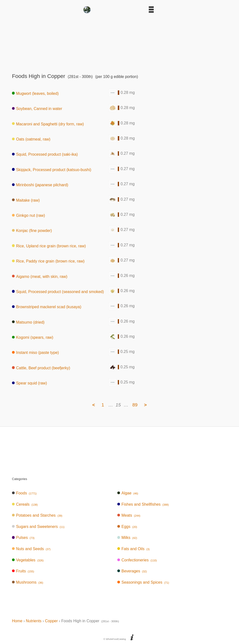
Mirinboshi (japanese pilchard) (40, 185)
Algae (128, 493)
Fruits (23, 571)
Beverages (132, 571)
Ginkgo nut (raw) (28, 215)
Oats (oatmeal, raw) (31, 139)
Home (17, 621)
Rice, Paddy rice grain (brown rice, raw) (48, 261)
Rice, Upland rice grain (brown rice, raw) (49, 246)
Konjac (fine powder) (32, 231)
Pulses (23, 538)
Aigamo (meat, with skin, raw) (40, 276)
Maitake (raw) (26, 200)
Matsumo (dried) (28, 322)
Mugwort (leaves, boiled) (35, 93)
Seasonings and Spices (143, 582)
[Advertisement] (119, 42)
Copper (51, 621)
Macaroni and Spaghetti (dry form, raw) (48, 124)
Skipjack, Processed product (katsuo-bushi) (52, 169)
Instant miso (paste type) (35, 353)
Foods (24, 493)
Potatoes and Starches (37, 515)
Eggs (127, 527)
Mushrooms (28, 582)
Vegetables (28, 560)
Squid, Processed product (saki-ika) (45, 154)
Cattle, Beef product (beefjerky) (41, 368)
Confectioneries (137, 560)
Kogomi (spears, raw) (33, 337)
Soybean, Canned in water (37, 109)
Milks (127, 538)
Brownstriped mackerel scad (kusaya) (47, 307)
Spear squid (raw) (29, 383)
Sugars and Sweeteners (38, 527)
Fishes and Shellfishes (143, 504)
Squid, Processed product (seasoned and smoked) (58, 291)
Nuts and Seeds (31, 549)
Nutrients (34, 621)
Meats (129, 515)
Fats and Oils (133, 549)
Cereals (25, 504)
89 (135, 405)
